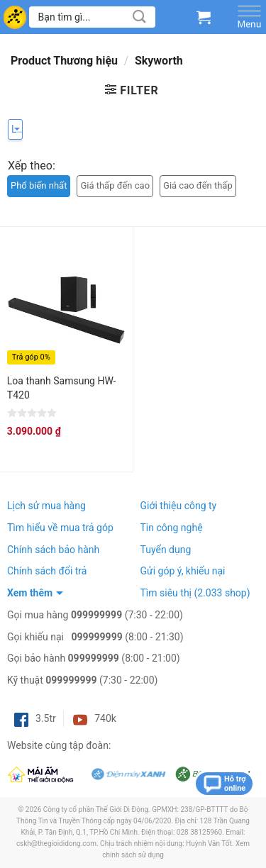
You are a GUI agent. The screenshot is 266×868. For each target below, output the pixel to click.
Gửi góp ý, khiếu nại (183, 571)
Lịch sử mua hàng (46, 506)
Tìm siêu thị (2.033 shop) (195, 593)
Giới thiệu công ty (179, 506)
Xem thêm (30, 593)
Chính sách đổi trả (47, 571)
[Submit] (140, 17)
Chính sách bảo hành (53, 550)
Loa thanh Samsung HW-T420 (62, 388)
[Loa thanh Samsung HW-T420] (66, 304)
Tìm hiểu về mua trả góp (60, 528)
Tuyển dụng (166, 550)
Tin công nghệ (172, 528)
